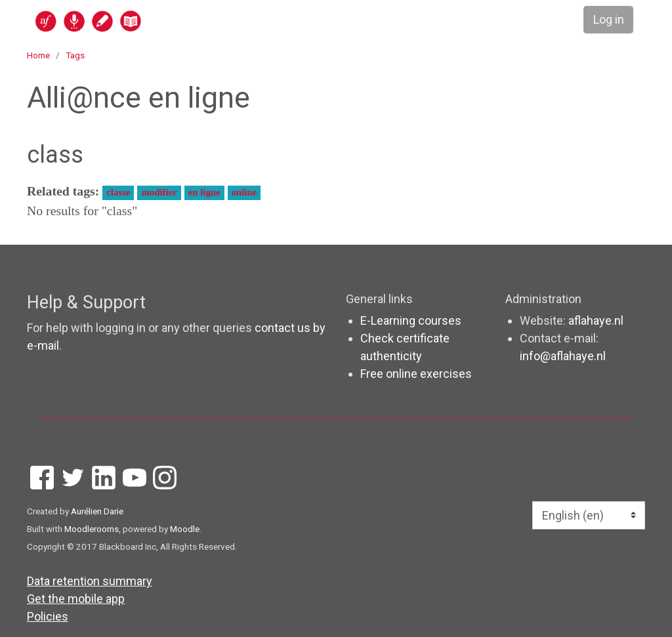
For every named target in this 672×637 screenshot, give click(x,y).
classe (118, 192)
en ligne (204, 192)
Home (38, 55)
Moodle (185, 529)
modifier (159, 192)
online (244, 192)
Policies (48, 616)
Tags (75, 55)
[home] (139, 21)
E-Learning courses (411, 320)
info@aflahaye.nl (563, 356)
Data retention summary (90, 581)
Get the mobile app (76, 599)
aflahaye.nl (596, 320)
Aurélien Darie (97, 511)
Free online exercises (416, 374)
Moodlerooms (92, 529)
